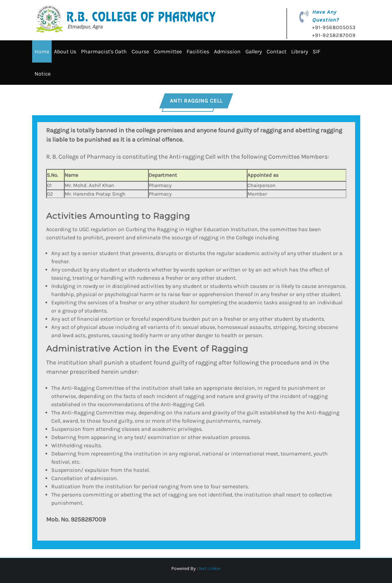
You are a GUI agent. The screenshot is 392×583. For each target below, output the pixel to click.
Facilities (198, 51)
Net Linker (210, 568)
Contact (276, 51)
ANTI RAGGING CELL (196, 101)
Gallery (254, 51)
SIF (316, 51)
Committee (168, 51)
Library (300, 51)
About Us (65, 51)
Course (140, 51)
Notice (43, 74)
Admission (227, 51)
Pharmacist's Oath (104, 51)
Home (42, 51)
